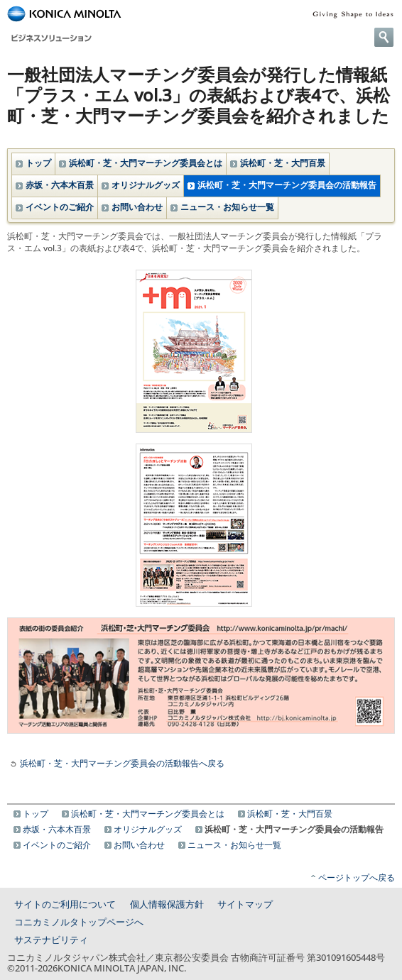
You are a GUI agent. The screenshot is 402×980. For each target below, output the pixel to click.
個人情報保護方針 (167, 904)
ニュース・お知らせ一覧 (227, 207)
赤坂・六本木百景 (60, 185)
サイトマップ (245, 904)
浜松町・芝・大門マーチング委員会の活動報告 (287, 185)
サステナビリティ (51, 940)
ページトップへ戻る (357, 877)
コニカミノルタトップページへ (79, 922)
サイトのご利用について (65, 904)
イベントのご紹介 (60, 207)
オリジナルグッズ (146, 185)
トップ (38, 163)
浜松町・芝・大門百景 (283, 163)
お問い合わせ (137, 207)
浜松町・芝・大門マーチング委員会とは (146, 163)
